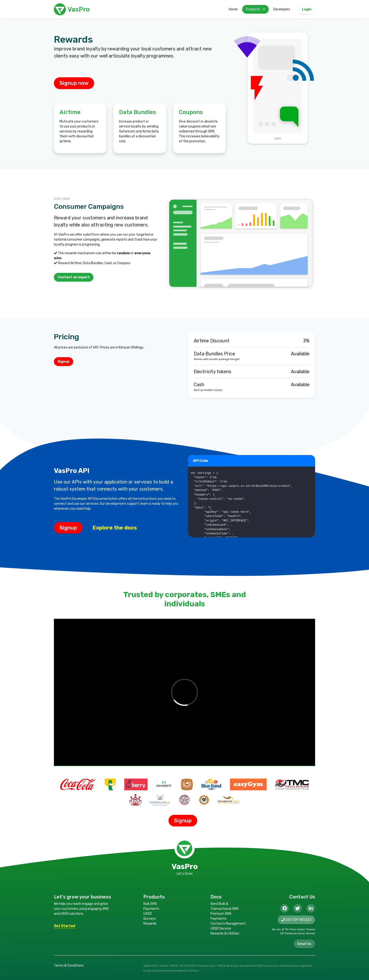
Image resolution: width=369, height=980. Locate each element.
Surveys (150, 919)
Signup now (74, 83)
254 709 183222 (296, 920)
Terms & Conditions (69, 966)
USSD (148, 914)
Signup (68, 528)
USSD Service (221, 929)
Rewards (150, 924)
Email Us (304, 944)
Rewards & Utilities (225, 933)
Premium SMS (221, 914)
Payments (151, 909)
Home (233, 9)
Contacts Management (228, 924)
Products (255, 9)
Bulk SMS (150, 904)
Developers (282, 9)
